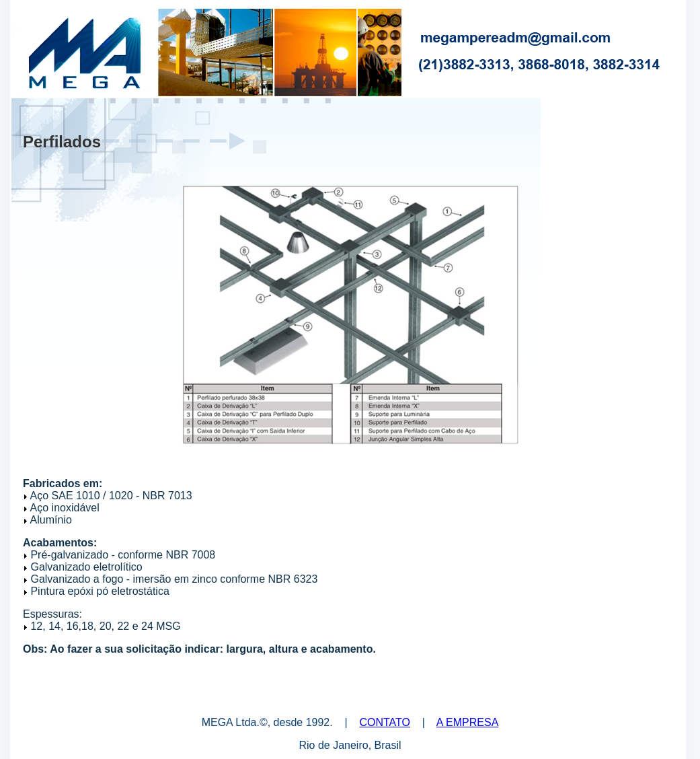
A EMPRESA (467, 722)
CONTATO (385, 722)
